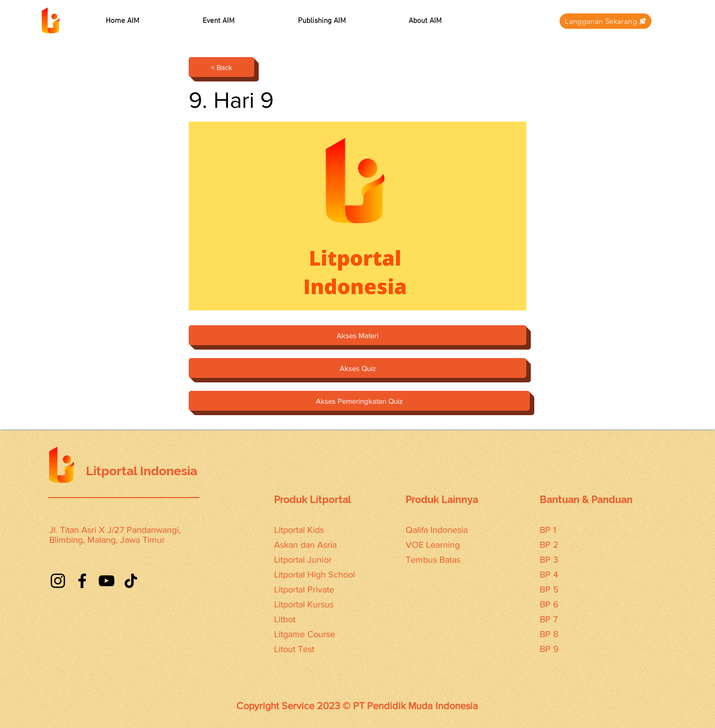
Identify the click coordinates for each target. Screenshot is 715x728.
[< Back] (221, 67)
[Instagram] (58, 581)
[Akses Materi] (357, 335)
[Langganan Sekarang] (606, 21)
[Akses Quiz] (357, 368)
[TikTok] (131, 581)
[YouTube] (107, 581)
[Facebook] (82, 581)
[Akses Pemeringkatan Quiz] (359, 401)
